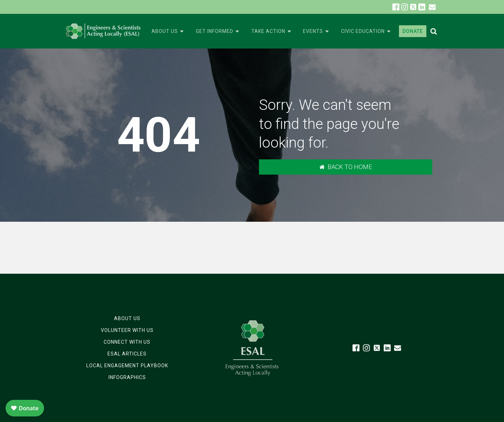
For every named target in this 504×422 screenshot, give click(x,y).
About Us (168, 31)
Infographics (127, 377)
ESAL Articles (127, 354)
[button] (432, 7)
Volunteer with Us (127, 330)
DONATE (413, 31)
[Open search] (434, 31)
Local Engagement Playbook (127, 366)
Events (316, 31)
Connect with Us (127, 342)
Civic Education (366, 31)
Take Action (272, 31)
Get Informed (218, 31)
